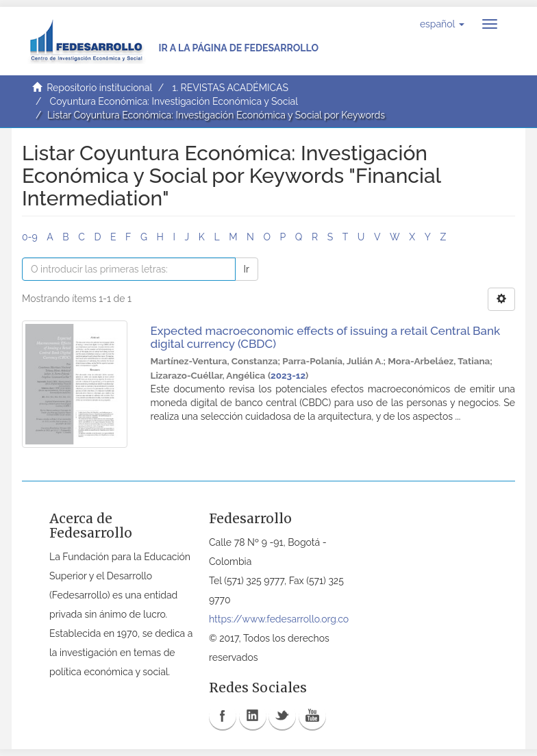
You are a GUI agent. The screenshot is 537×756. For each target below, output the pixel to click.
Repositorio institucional (99, 88)
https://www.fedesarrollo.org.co (279, 619)
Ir (247, 269)
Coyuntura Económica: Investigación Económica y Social (174, 101)
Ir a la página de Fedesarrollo (238, 48)
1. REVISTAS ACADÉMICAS (230, 88)
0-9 (30, 237)
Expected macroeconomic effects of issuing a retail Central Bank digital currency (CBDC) (326, 337)
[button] (442, 24)
